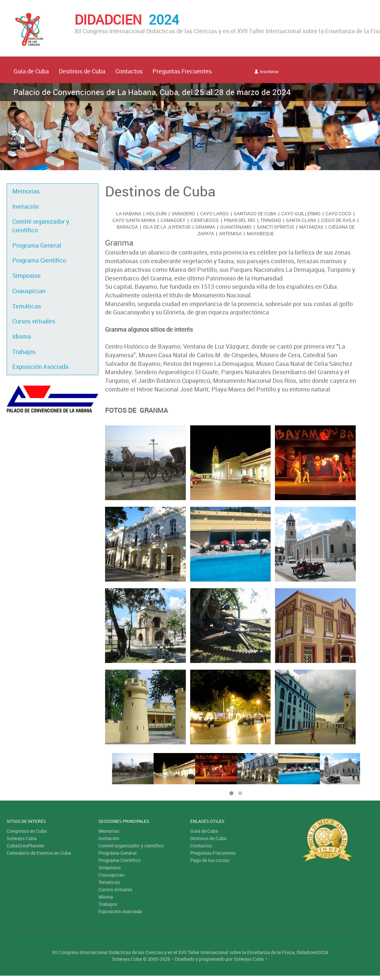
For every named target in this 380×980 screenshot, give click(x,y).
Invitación (26, 206)
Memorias (26, 191)
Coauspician (29, 291)
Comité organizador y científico (41, 226)
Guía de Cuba (31, 71)
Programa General (37, 245)
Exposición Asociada (40, 367)
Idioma (22, 336)
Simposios (26, 275)
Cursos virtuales (34, 321)
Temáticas (27, 306)
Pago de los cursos (210, 860)
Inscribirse (266, 72)
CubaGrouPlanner (25, 846)
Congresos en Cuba (27, 831)
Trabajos (24, 352)
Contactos (129, 71)
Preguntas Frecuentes (182, 71)
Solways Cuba (22, 838)
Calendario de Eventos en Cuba (39, 853)
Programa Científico (39, 260)
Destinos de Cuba (82, 71)
